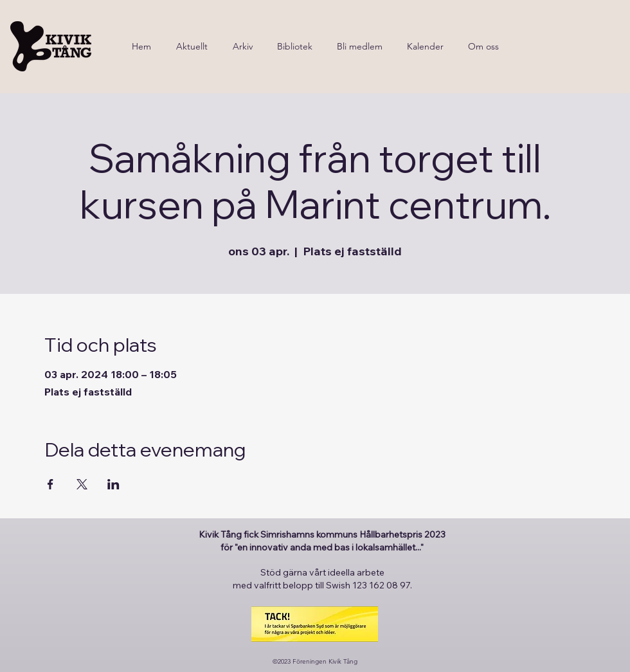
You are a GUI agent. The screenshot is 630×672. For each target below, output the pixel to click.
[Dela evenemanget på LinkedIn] (113, 484)
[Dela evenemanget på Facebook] (50, 484)
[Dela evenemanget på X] (82, 484)
